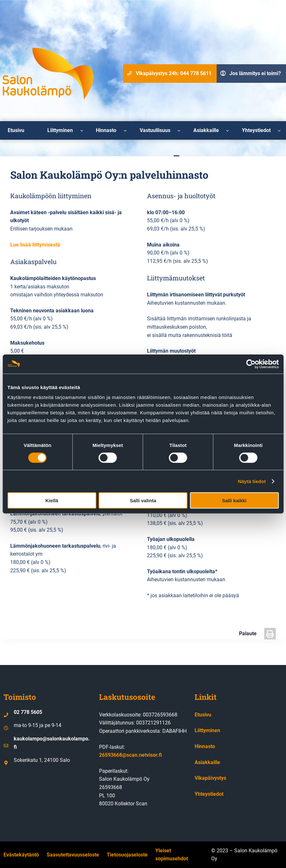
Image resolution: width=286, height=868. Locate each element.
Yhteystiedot (209, 794)
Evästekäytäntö (21, 855)
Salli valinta (143, 500)
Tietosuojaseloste (127, 855)
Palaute (248, 633)
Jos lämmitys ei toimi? (255, 73)
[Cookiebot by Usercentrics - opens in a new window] (251, 364)
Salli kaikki (234, 500)
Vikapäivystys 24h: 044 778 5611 (174, 73)
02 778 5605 (28, 712)
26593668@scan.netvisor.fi (131, 755)
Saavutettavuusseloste (73, 855)
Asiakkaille (207, 762)
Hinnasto (205, 746)
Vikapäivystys (210, 778)
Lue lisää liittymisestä (35, 245)
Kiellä (52, 500)
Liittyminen (207, 730)
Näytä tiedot (252, 481)
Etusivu (203, 715)
